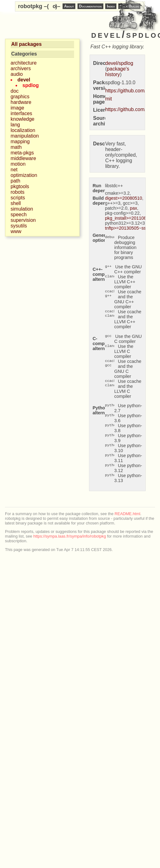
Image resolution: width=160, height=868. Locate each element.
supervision (23, 220)
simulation (22, 209)
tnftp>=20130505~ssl (126, 228)
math (16, 147)
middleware (23, 158)
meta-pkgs (22, 153)
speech (19, 215)
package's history (117, 72)
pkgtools (20, 186)
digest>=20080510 (123, 198)
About (69, 6)
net (14, 170)
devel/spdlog (119, 63)
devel (24, 80)
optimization (24, 175)
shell (16, 203)
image (17, 108)
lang (15, 125)
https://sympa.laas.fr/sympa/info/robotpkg (70, 536)
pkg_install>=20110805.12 (131, 218)
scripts (18, 198)
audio (17, 74)
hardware (21, 102)
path (15, 181)
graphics (20, 97)
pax (133, 208)
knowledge (23, 119)
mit (108, 99)
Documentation (90, 6)
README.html (127, 514)
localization (23, 130)
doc (15, 91)
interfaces (21, 113)
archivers (21, 68)
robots (17, 192)
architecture (24, 63)
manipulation (25, 136)
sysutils (19, 226)
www (16, 231)
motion (18, 164)
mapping (20, 141)
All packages (26, 44)
